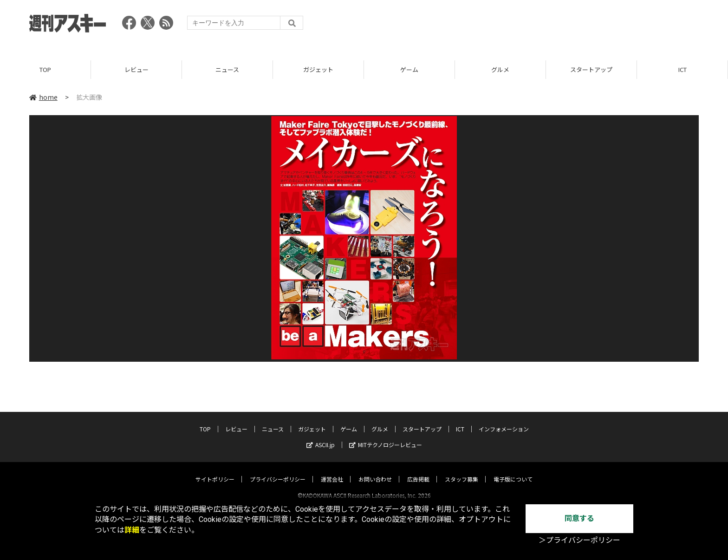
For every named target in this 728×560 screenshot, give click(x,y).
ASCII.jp (321, 436)
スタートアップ (591, 69)
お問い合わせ (375, 471)
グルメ (500, 69)
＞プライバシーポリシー (579, 540)
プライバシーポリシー (278, 471)
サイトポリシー (215, 471)
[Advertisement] (530, 26)
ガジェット (318, 69)
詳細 (132, 530)
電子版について (513, 471)
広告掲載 (418, 471)
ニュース (227, 69)
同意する (579, 518)
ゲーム (409, 69)
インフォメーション (504, 420)
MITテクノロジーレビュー (386, 436)
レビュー (136, 69)
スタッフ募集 (461, 471)
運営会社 (332, 471)
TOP (45, 69)
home (43, 97)
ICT (682, 69)
